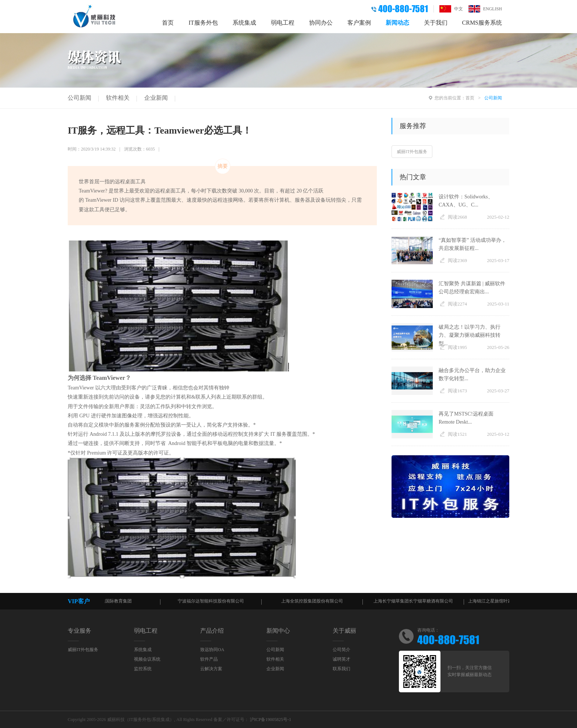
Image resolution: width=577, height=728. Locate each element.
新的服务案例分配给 (137, 425)
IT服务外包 (203, 23)
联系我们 (341, 669)
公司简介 (341, 650)
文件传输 (88, 407)
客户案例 (359, 23)
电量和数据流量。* (260, 443)
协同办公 (321, 23)
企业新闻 (156, 98)
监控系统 (143, 669)
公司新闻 (79, 98)
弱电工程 (283, 23)
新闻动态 (397, 23)
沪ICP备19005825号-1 (271, 720)
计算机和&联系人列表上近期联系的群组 (217, 397)
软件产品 (209, 659)
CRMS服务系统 (482, 23)
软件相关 (118, 98)
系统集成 (244, 23)
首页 (168, 23)
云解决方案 (211, 669)
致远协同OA (212, 650)
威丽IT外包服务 (412, 152)
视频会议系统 (147, 659)
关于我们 (436, 23)
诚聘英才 (341, 659)
